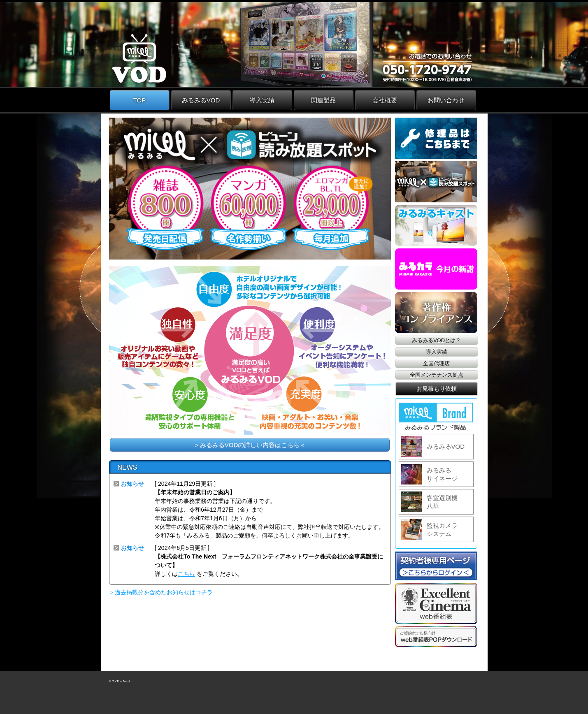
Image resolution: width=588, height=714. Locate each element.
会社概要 (385, 100)
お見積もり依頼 (437, 389)
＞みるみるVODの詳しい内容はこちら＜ (250, 445)
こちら (186, 574)
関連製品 (323, 100)
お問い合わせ (446, 100)
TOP (140, 100)
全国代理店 (436, 363)
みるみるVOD (201, 100)
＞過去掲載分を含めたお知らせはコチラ (161, 592)
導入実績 (262, 100)
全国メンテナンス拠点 (437, 375)
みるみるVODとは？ (436, 340)
